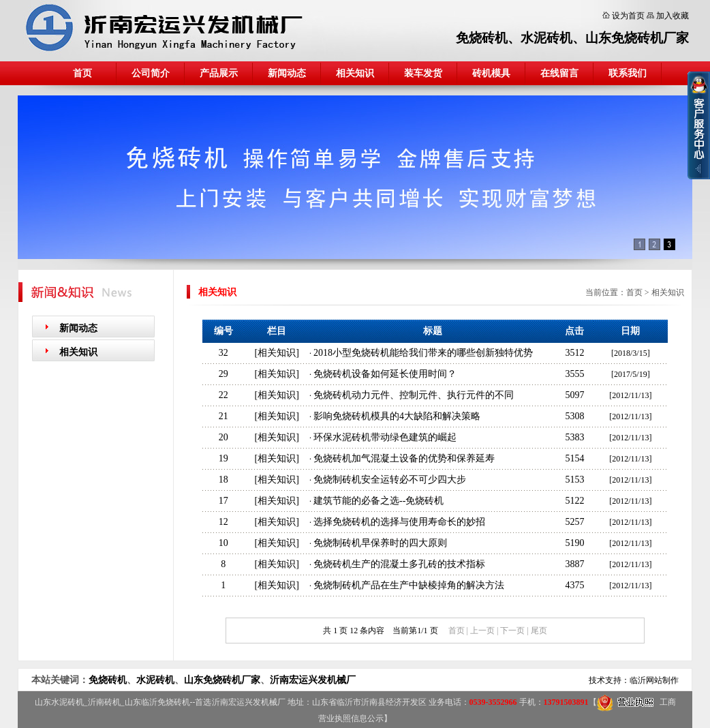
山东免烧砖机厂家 (637, 38)
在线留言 (559, 73)
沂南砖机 (104, 702)
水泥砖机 (546, 38)
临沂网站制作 (654, 680)
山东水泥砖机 (59, 702)
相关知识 (355, 73)
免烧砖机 (482, 38)
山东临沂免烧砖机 (157, 702)
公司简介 (151, 73)
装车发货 (423, 73)
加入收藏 (673, 16)
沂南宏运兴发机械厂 (313, 680)
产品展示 (219, 73)
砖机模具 (491, 73)
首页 (82, 73)
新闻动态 (287, 73)
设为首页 (628, 16)
